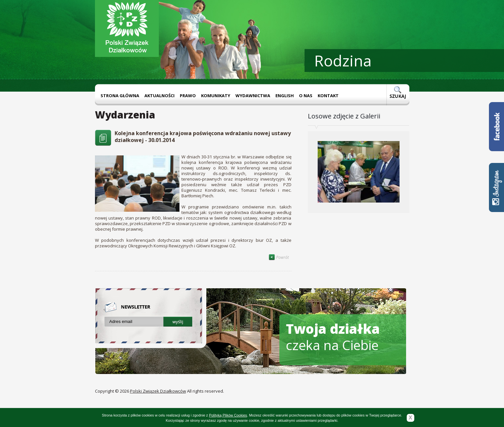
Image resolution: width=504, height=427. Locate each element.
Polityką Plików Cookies (228, 415)
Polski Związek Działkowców (158, 391)
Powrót (279, 257)
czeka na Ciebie (333, 337)
